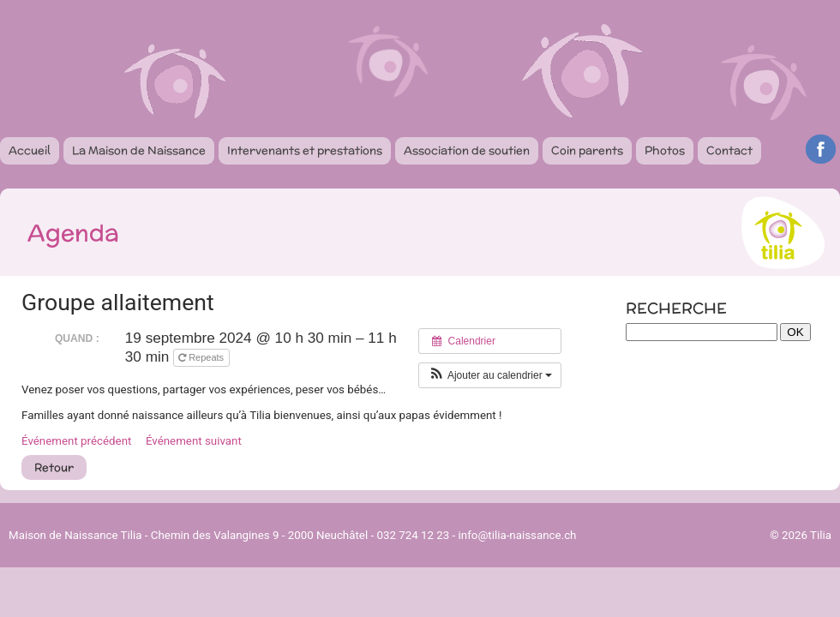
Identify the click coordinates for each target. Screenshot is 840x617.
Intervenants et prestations (305, 150)
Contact (729, 150)
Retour (54, 467)
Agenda (73, 232)
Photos (665, 150)
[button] (490, 375)
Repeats (202, 357)
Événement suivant (194, 441)
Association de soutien (467, 150)
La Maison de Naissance (139, 150)
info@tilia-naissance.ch (518, 535)
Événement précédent (76, 441)
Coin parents (587, 150)
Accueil (30, 150)
